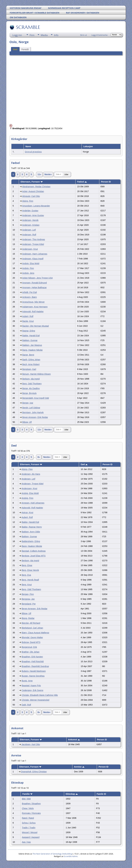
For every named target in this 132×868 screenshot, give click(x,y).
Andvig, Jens (28, 273)
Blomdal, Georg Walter (32, 637)
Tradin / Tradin (29, 828)
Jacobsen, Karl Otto (31, 744)
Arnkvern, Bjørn (29, 297)
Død (84, 464)
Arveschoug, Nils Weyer (33, 302)
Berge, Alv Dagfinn (31, 388)
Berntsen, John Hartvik (33, 412)
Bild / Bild (26, 799)
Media (44, 35)
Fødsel (82, 182)
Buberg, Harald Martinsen (34, 671)
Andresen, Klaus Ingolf (33, 259)
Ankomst (74, 740)
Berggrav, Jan (28, 599)
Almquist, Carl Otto (31, 196)
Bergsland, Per (29, 604)
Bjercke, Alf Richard (31, 623)
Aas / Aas (26, 842)
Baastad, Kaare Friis (31, 686)
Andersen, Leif (29, 230)
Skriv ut (83, 35)
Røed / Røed (28, 818)
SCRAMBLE (28, 27)
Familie (27, 794)
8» (39, 457)
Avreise (79, 767)
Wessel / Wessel (30, 832)
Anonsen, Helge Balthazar (34, 287)
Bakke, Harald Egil (31, 336)
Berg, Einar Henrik (30, 570)
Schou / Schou (29, 823)
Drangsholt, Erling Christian (34, 772)
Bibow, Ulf (27, 422)
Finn (32, 35)
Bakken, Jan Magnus (32, 345)
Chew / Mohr (28, 808)
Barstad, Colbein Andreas (34, 551)
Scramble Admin (71, 856)
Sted (15, 49)
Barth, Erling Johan (31, 360)
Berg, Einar (27, 565)
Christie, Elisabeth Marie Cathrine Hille (40, 695)
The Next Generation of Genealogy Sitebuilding (52, 854)
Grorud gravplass (33, 152)
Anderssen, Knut (30, 249)
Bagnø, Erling (29, 331)
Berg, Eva (26, 575)
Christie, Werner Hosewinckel (35, 700)
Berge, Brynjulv (29, 393)
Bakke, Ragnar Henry (32, 527)
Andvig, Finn (28, 268)
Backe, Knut (28, 321)
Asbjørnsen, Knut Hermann (35, 307)
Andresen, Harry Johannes (35, 254)
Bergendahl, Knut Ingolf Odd (36, 398)
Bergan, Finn (28, 594)
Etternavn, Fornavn (32, 182)
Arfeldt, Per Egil (29, 292)
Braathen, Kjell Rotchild (33, 661)
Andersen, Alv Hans (31, 474)
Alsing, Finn (28, 201)
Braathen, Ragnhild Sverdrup (35, 666)
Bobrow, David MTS (31, 642)
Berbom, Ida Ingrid (31, 379)
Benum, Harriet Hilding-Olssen (36, 374)
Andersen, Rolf (29, 235)
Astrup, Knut (27, 512)
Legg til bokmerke (99, 35)
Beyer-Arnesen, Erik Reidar (35, 417)
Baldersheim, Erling (31, 541)
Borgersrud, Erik (29, 647)
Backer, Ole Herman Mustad (36, 326)
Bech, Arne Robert (31, 364)
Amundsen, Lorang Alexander (36, 206)
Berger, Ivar (28, 403)
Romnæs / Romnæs (31, 813)
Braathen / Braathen (31, 804)
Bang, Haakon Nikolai (32, 350)
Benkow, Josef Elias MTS (34, 556)
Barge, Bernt (28, 355)
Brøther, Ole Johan (31, 652)
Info (56, 35)
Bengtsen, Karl (29, 369)
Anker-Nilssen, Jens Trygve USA (37, 278)
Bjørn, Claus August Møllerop (35, 633)
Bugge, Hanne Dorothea (33, 676)
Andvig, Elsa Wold (31, 263)
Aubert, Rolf (28, 316)
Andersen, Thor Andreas (34, 239)
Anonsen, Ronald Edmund (34, 283)
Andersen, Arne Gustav (33, 215)
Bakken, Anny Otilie (31, 532)
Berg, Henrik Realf (30, 580)
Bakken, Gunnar (30, 340)
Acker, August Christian (33, 191)
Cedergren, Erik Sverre (32, 690)
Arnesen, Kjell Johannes (33, 503)
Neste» (48, 174)
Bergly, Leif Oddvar (31, 408)
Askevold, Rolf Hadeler (33, 312)
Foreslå (25, 49)
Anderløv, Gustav (30, 211)
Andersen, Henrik (30, 220)
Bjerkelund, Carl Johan (32, 628)
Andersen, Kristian (31, 225)
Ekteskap (72, 794)
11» (39, 174)
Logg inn (17, 35)
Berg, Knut (27, 585)
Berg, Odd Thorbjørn (32, 384)
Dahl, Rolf (26, 705)
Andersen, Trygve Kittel (33, 244)
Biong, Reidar (28, 618)
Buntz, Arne (27, 681)
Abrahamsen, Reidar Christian (36, 187)
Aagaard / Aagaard (31, 837)
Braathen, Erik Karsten (32, 657)
